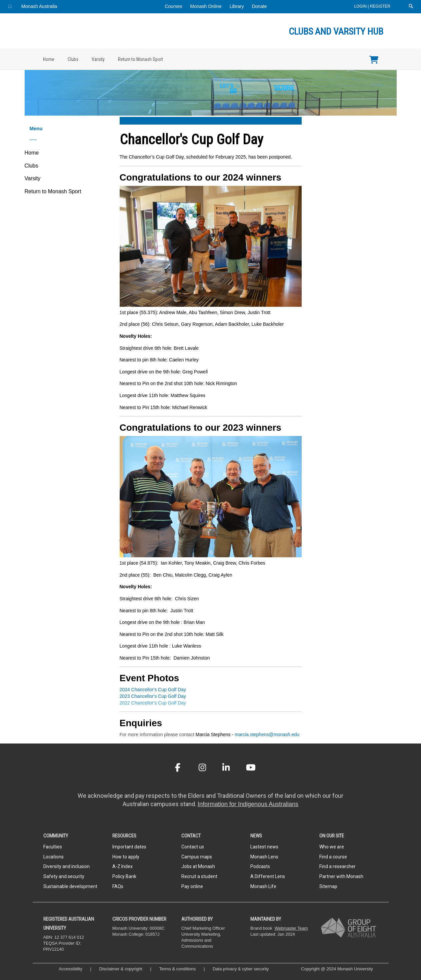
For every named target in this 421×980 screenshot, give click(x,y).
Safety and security (64, 876)
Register (380, 6)
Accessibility (70, 969)
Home (49, 59)
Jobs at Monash (198, 866)
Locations (53, 857)
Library (237, 6)
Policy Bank (124, 876)
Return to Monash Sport (140, 59)
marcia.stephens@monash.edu (267, 735)
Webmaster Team (291, 928)
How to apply (126, 857)
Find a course (333, 857)
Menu (36, 128)
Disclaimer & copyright (121, 969)
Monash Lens (264, 857)
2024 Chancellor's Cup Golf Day (153, 690)
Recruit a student (199, 876)
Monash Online (206, 6)
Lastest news (264, 847)
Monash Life (263, 886)
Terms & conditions (178, 969)
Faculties (53, 847)
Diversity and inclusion (66, 866)
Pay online (192, 886)
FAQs (118, 886)
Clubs (73, 59)
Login (361, 6)
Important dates (129, 847)
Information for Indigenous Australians (248, 804)
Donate (259, 6)
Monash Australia (39, 6)
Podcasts (260, 866)
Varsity (98, 59)
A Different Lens (268, 876)
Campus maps (197, 857)
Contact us (193, 847)
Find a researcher (337, 866)
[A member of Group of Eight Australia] (348, 928)
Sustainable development (70, 886)
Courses (173, 6)
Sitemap (328, 886)
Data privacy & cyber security (241, 969)
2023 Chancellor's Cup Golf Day (153, 696)
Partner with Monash (341, 876)
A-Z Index (122, 866)
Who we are (332, 847)
